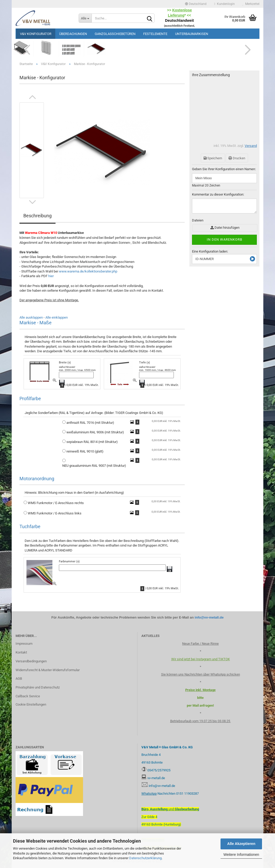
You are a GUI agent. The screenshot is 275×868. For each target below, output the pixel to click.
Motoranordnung (37, 479)
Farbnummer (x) (69, 561)
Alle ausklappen (31, 317)
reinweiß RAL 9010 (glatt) (85, 451)
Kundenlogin (225, 4)
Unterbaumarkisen (192, 34)
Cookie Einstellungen (31, 704)
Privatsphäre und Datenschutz (38, 687)
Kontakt (21, 652)
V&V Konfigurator (36, 34)
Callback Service (28, 696)
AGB (19, 679)
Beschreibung (37, 216)
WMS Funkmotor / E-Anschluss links (55, 513)
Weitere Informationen (241, 855)
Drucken (237, 158)
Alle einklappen (57, 317)
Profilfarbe (30, 399)
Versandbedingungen (31, 661)
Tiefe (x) (145, 363)
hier (51, 276)
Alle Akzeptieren (241, 844)
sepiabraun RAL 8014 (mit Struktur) (92, 442)
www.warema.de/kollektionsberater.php (88, 271)
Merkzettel (251, 4)
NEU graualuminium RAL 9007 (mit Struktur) (94, 466)
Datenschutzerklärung (145, 858)
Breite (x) (65, 363)
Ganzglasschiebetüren (115, 34)
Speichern (213, 158)
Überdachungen (73, 34)
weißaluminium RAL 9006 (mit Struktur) (95, 432)
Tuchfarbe (30, 526)
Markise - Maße (36, 323)
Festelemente (155, 34)
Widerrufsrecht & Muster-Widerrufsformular (48, 670)
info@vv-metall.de (209, 617)
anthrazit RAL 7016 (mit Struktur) (90, 423)
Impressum (24, 644)
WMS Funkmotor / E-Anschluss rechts (56, 503)
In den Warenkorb (225, 239)
